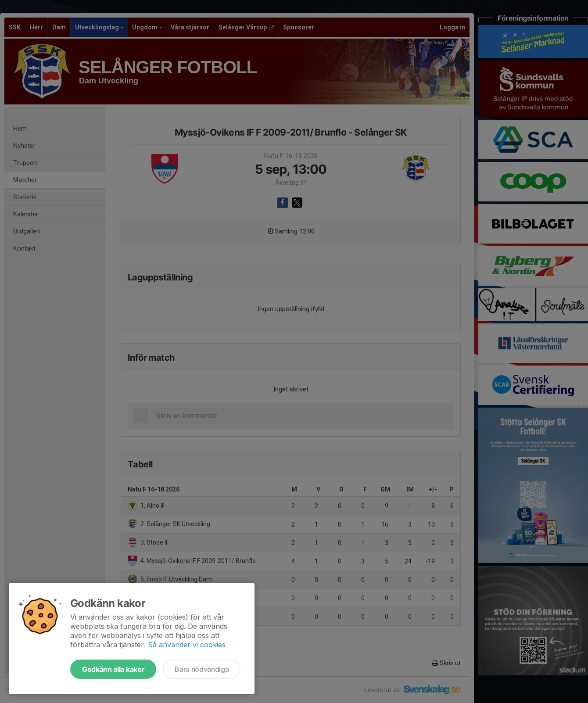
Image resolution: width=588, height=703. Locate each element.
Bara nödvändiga (202, 669)
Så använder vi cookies (187, 645)
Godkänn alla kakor (113, 669)
